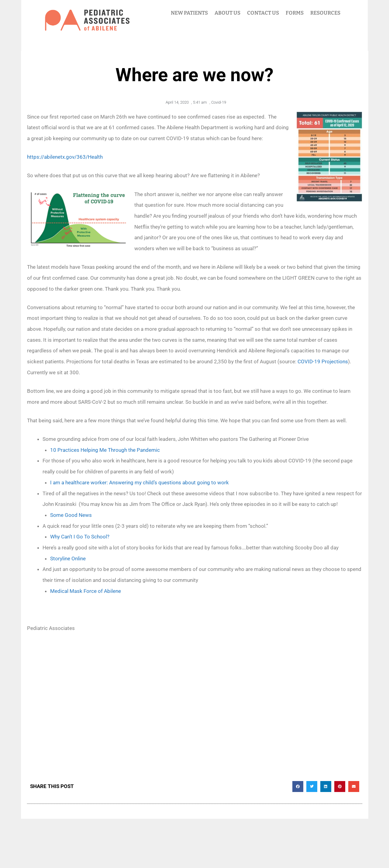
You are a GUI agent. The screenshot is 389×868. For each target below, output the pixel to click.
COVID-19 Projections (323, 361)
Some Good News (71, 515)
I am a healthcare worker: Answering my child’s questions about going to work (139, 482)
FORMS (295, 13)
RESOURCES (325, 13)
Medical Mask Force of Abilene (86, 591)
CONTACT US (263, 13)
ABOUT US (227, 13)
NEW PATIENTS (189, 13)
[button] (298, 787)
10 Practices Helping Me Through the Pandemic (105, 450)
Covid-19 (219, 102)
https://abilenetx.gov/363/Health (65, 157)
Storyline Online (68, 558)
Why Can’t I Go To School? (80, 537)
